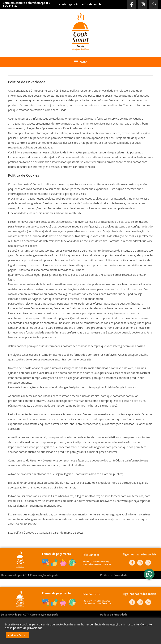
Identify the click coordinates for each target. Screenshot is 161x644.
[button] (149, 574)
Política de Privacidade (84, 575)
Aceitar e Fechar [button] (17, 635)
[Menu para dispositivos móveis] (80, 62)
